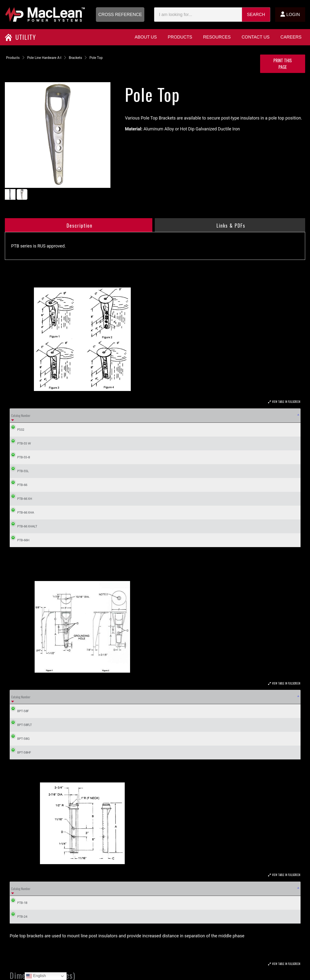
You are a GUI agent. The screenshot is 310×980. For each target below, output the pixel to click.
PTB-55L (19, 471)
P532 (17, 430)
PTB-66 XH (21, 499)
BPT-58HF (20, 752)
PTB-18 (19, 903)
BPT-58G (20, 739)
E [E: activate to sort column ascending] (130, 697)
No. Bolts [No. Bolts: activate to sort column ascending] (123, 415)
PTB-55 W (20, 443)
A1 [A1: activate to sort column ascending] (201, 415)
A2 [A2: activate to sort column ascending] (214, 415)
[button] (120, 15)
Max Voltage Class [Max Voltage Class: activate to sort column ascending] (92, 415)
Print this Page (283, 64)
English (36, 976)
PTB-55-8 (20, 457)
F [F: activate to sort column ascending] (151, 697)
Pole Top (96, 58)
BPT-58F (19, 711)
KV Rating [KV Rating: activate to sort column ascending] (170, 697)
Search (256, 15)
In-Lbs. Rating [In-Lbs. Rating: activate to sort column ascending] (200, 697)
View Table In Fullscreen (286, 402)
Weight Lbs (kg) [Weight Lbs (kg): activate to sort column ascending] (150, 415)
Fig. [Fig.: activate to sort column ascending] (175, 415)
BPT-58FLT (21, 725)
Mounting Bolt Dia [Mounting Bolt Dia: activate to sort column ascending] (56, 415)
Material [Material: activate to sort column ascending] (232, 697)
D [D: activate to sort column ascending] (262, 415)
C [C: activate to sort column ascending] (244, 415)
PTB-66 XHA (22, 512)
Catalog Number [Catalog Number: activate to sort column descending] (21, 415)
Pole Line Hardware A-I (44, 58)
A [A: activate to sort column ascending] (188, 415)
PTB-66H (20, 540)
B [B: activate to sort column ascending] (226, 415)
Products (13, 58)
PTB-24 (19, 916)
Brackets (75, 58)
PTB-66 (19, 485)
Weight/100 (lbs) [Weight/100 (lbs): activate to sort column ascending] (272, 697)
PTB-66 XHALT (23, 526)
